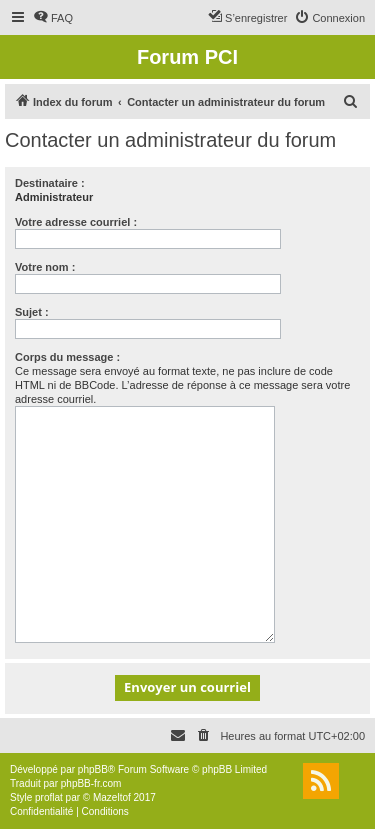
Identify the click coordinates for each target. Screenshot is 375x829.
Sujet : (32, 312)
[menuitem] (53, 18)
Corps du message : (67, 357)
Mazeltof (112, 797)
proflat (49, 797)
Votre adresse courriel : (76, 222)
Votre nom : (45, 267)
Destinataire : (50, 183)
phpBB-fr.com (91, 783)
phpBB (93, 769)
